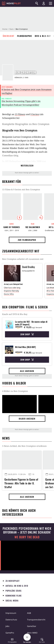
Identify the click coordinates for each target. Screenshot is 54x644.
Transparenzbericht (36, 620)
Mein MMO (32, 633)
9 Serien (35, 114)
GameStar (32, 626)
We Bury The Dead (27, 537)
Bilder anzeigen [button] (27, 419)
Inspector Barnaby (11, 291)
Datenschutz (11, 620)
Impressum (11, 613)
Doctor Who (9, 294)
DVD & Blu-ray (43, 36)
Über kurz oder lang (12, 288)
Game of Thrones (12, 227)
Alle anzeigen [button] (27, 371)
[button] (12, 641)
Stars (11, 29)
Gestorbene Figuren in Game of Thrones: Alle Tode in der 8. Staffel (21, 483)
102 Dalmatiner (13, 161)
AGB (29, 613)
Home (5, 29)
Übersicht (9, 36)
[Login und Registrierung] (44, 3)
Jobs (7, 626)
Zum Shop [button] (27, 334)
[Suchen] (37, 3)
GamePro (10, 633)
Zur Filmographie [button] (27, 240)
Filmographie (25, 36)
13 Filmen (20, 114)
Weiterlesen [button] (27, 165)
